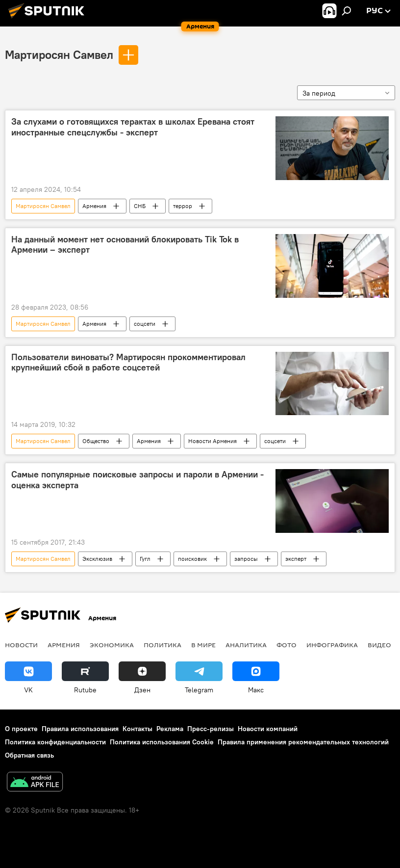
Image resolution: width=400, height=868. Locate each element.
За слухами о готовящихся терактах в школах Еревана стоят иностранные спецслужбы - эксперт (133, 127)
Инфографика (332, 645)
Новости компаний (268, 729)
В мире (203, 645)
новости (21, 645)
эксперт (296, 559)
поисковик (192, 559)
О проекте (21, 729)
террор (183, 206)
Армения (94, 206)
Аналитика (246, 645)
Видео (379, 645)
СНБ (140, 206)
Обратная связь (29, 755)
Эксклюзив (97, 559)
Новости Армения (212, 441)
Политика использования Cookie (162, 742)
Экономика (112, 645)
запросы (246, 559)
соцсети (145, 324)
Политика (162, 645)
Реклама (170, 729)
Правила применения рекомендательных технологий (303, 742)
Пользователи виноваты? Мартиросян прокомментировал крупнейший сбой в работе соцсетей (128, 363)
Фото (287, 645)
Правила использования (80, 729)
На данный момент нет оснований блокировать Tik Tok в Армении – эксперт (125, 245)
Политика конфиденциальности (55, 742)
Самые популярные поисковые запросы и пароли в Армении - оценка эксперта (137, 480)
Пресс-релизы (211, 729)
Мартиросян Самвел (59, 54)
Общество (96, 441)
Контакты (137, 729)
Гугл (145, 559)
